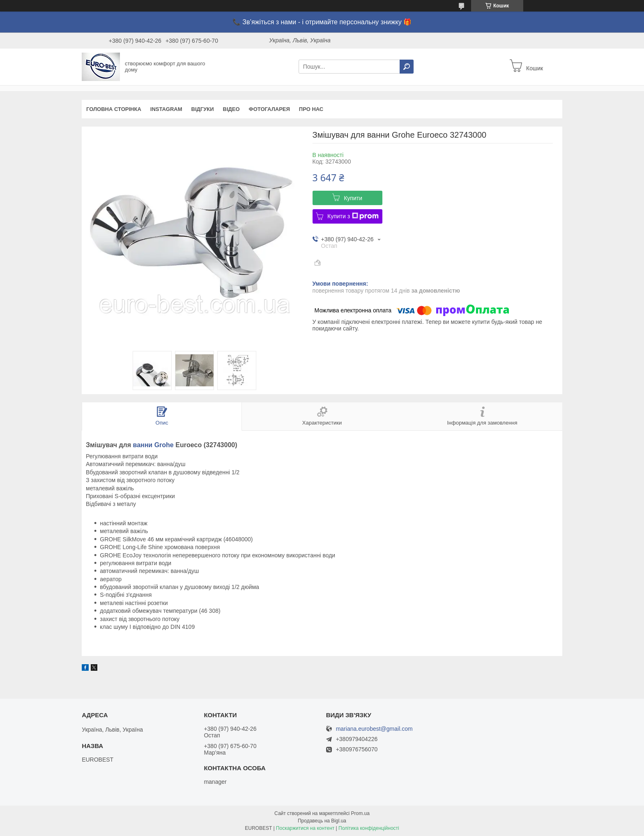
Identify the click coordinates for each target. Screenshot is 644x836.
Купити (353, 198)
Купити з (353, 216)
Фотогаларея (269, 109)
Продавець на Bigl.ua (322, 821)
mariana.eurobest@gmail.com (374, 729)
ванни (143, 445)
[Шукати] (407, 67)
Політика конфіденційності (369, 828)
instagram (166, 109)
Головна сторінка (114, 109)
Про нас (311, 109)
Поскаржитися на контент (305, 828)
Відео (231, 109)
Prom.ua (360, 813)
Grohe (164, 445)
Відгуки (203, 109)
